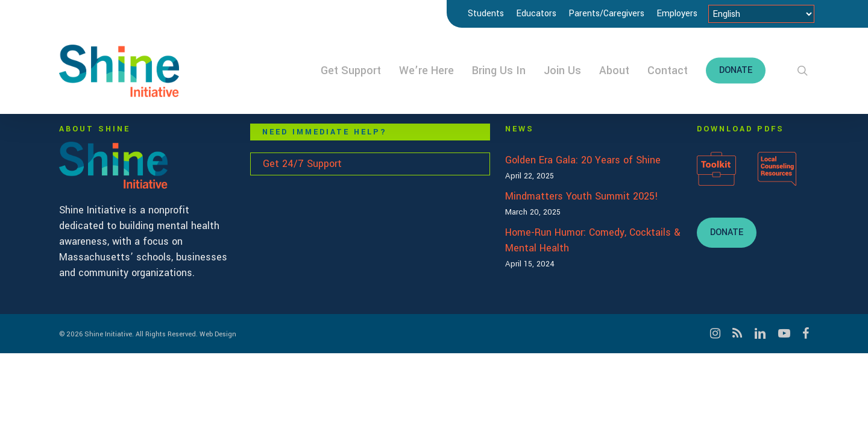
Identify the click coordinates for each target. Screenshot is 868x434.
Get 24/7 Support (302, 164)
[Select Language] (761, 14)
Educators (536, 14)
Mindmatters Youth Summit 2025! (582, 196)
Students (486, 14)
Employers (677, 14)
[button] (727, 233)
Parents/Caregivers (606, 14)
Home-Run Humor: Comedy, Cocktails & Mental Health (593, 240)
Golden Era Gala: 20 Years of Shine (583, 160)
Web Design (218, 334)
